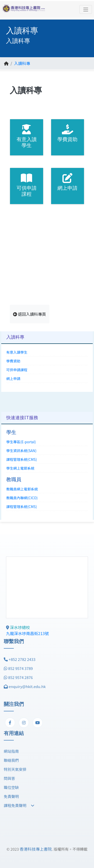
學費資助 (13, 361)
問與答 (9, 778)
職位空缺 (11, 787)
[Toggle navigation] (86, 9)
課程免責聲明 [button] (19, 805)
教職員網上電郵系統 (22, 489)
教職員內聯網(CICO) (22, 498)
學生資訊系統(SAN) (21, 451)
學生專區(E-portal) (21, 442)
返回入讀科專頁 (30, 314)
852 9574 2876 (21, 677)
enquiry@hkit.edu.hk (27, 686)
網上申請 (13, 379)
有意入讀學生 (17, 352)
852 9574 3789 (21, 668)
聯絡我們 (11, 760)
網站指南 (11, 751)
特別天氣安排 (15, 769)
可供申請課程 (17, 370)
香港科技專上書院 (36, 849)
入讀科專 (22, 63)
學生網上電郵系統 (20, 468)
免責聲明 (11, 796)
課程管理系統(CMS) (22, 459)
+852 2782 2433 (22, 659)
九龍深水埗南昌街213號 (27, 633)
